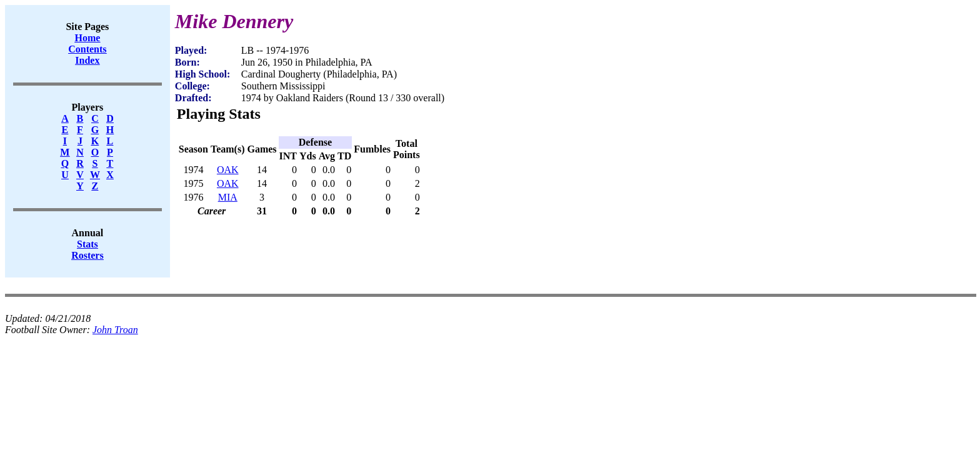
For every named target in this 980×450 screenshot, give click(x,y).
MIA (228, 197)
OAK (228, 170)
